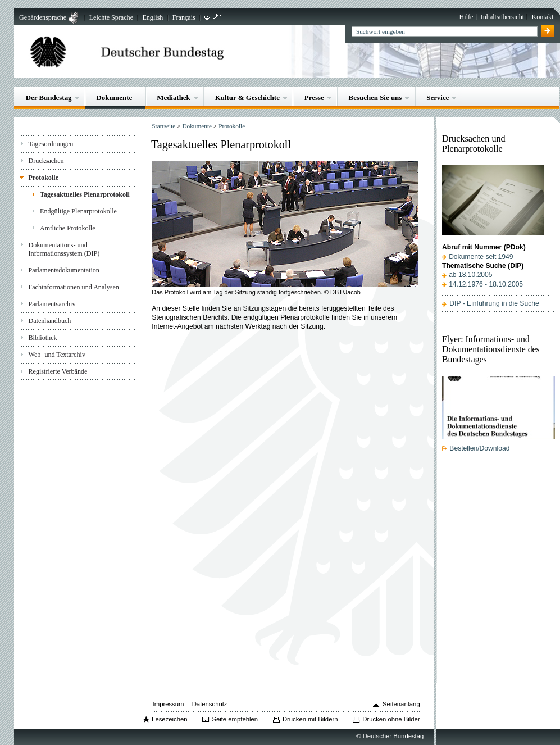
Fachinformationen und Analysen (73, 287)
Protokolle (43, 178)
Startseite (163, 126)
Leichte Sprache (111, 17)
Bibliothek (42, 338)
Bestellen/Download (479, 448)
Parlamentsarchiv (52, 304)
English (152, 17)
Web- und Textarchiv (57, 355)
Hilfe (466, 17)
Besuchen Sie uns (375, 97)
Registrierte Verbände (58, 371)
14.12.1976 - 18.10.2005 (486, 284)
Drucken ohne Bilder (391, 719)
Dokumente (114, 97)
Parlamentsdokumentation (63, 270)
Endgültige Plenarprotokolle (78, 211)
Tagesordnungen (51, 144)
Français (184, 17)
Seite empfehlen (235, 719)
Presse (314, 97)
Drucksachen (46, 161)
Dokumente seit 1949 (481, 257)
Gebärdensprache (43, 17)
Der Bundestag (49, 97)
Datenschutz (210, 704)
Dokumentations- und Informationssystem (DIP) (64, 249)
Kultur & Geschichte (247, 97)
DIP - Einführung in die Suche (494, 303)
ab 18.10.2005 (470, 275)
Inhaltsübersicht (502, 17)
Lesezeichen (169, 719)
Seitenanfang (401, 704)
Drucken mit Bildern (310, 719)
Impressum (169, 704)
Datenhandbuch (49, 321)
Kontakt (542, 17)
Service (438, 97)
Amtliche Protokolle (68, 228)
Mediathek (174, 97)
